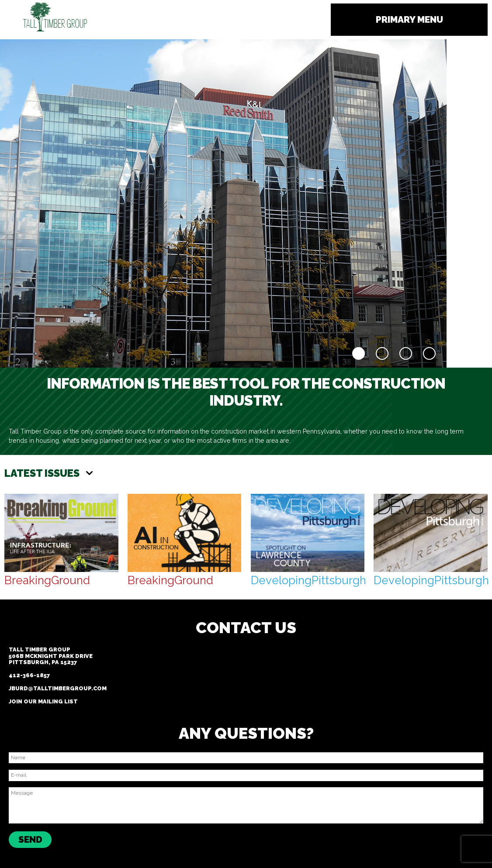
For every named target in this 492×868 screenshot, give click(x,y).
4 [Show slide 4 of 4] (429, 353)
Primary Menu (409, 19)
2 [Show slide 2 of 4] (382, 353)
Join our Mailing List (43, 701)
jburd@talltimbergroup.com (58, 688)
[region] (223, 203)
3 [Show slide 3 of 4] (406, 353)
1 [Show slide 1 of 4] (359, 353)
